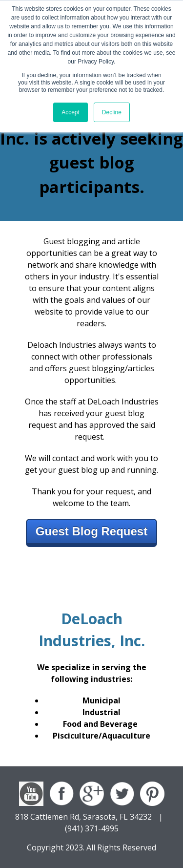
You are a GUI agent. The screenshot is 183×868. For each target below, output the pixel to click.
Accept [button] (71, 112)
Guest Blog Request (91, 531)
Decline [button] (112, 112)
